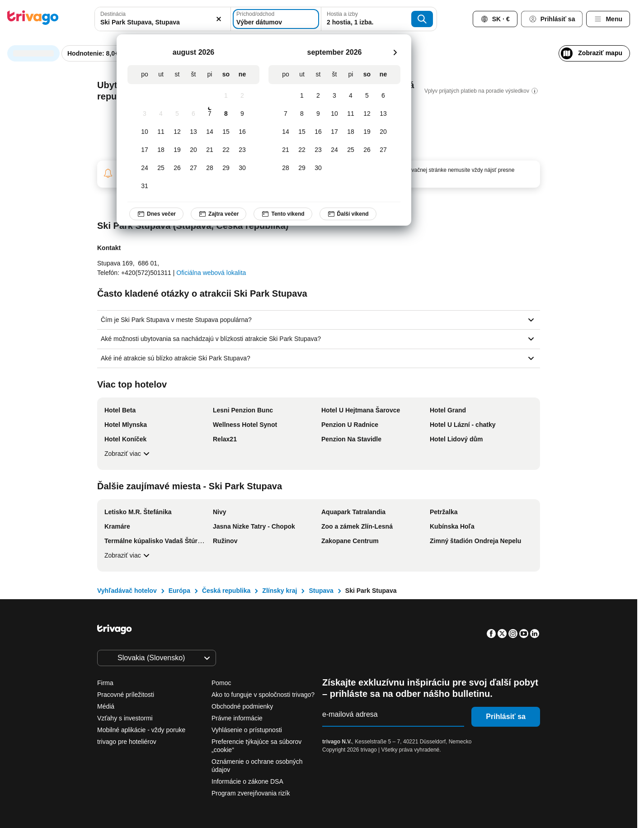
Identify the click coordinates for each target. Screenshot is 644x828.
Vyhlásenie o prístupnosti (247, 730)
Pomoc (221, 683)
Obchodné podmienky (242, 706)
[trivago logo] (33, 19)
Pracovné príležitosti (126, 695)
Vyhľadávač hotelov (127, 591)
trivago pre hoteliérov (127, 742)
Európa (179, 591)
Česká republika (226, 591)
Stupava (321, 591)
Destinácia (113, 14)
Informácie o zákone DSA (247, 781)
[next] (395, 52)
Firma (105, 683)
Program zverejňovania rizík (251, 793)
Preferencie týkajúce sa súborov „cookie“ (256, 746)
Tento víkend (283, 214)
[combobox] (163, 19)
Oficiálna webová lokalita (211, 273)
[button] (163, 19)
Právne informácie (237, 718)
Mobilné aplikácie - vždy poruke (141, 730)
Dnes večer (156, 214)
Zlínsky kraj (280, 591)
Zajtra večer (219, 214)
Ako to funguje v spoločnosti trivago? (263, 695)
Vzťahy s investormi (125, 718)
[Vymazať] (219, 19)
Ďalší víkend (348, 214)
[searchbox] (163, 22)
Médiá (106, 706)
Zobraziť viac (128, 454)
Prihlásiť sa (506, 717)
